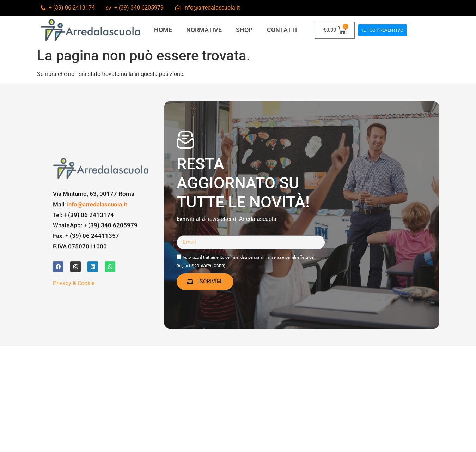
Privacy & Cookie (74, 308)
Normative (204, 30)
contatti (282, 30)
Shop (244, 30)
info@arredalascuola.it (97, 229)
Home (163, 30)
